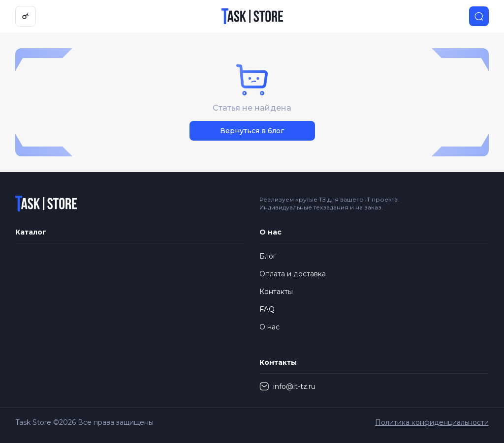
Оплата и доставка (293, 274)
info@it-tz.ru (287, 386)
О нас (269, 327)
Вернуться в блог (252, 131)
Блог (268, 256)
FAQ (267, 309)
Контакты (276, 292)
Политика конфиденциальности (432, 422)
